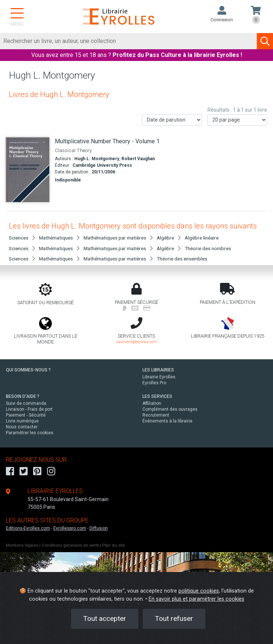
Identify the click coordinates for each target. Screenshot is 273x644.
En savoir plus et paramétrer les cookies (196, 599)
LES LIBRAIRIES (158, 370)
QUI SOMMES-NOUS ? (28, 370)
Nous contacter (22, 427)
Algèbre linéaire (202, 238)
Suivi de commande (26, 403)
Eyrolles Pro (154, 383)
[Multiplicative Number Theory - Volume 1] (28, 170)
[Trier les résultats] (172, 120)
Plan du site (114, 545)
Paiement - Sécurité (26, 415)
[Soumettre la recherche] (265, 41)
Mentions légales (22, 545)
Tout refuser (174, 618)
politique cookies (199, 591)
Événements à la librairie (167, 421)
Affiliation (152, 403)
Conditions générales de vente (70, 545)
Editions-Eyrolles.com (28, 528)
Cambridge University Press (102, 165)
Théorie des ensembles (182, 259)
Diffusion (99, 528)
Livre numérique (22, 421)
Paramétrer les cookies (30, 433)
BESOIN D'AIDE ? (23, 396)
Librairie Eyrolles (159, 377)
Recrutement (156, 415)
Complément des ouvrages (170, 409)
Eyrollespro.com (70, 528)
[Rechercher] (129, 41)
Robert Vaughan (138, 159)
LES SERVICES (157, 396)
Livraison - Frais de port (29, 409)
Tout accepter (105, 618)
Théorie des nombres (208, 248)
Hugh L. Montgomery (97, 159)
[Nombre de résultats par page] (237, 120)
